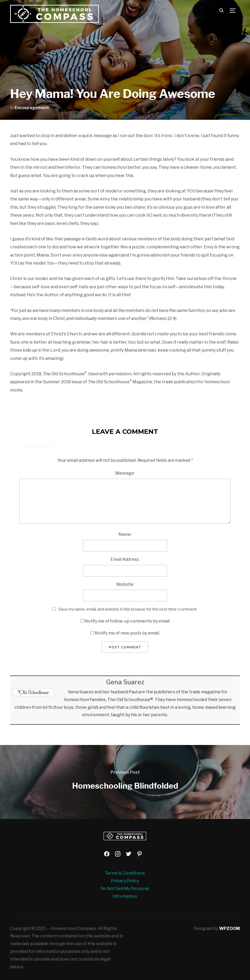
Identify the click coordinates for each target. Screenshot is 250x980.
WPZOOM (229, 928)
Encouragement (32, 108)
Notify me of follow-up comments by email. (127, 621)
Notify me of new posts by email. (127, 633)
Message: (125, 473)
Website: (125, 584)
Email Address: (125, 559)
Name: (125, 534)
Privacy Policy (125, 881)
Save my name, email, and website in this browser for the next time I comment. (128, 609)
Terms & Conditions (125, 873)
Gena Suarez (125, 682)
